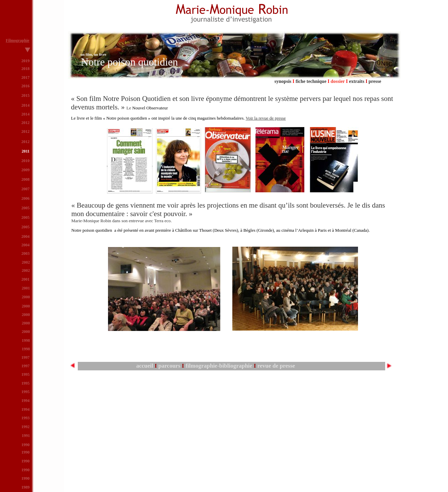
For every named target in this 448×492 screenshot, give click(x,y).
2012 (25, 131)
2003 (25, 253)
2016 (25, 86)
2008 (25, 179)
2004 (25, 245)
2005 (25, 227)
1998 (26, 340)
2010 (25, 161)
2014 (25, 114)
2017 (25, 77)
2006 (25, 198)
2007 (25, 189)
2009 (25, 170)
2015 (25, 95)
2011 (26, 151)
